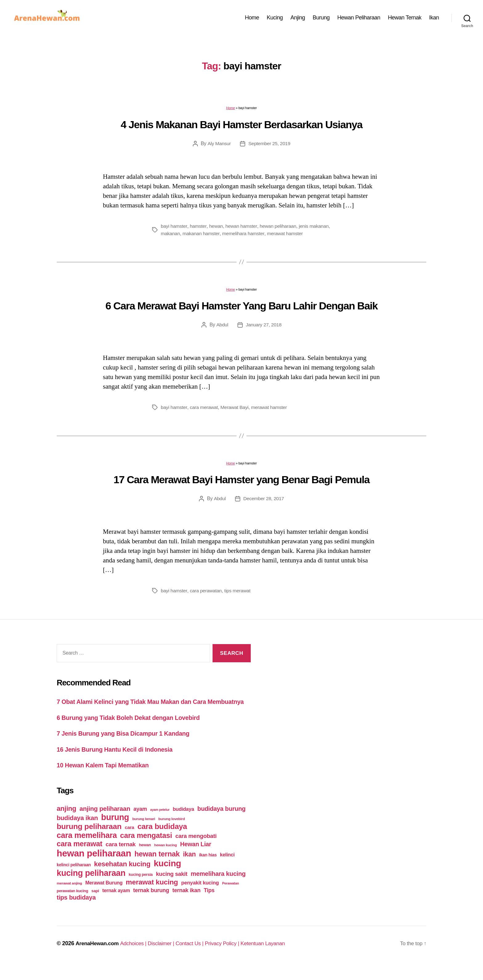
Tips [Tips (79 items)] (209, 904)
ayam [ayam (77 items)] (140, 823)
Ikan (434, 19)
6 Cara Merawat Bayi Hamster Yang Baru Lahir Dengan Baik (241, 309)
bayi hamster (174, 230)
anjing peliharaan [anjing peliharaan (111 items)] (105, 822)
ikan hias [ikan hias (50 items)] (208, 868)
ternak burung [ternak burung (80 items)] (151, 904)
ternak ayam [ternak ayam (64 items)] (116, 904)
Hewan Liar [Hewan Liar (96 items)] (196, 858)
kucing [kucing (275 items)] (167, 877)
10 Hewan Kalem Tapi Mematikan (106, 779)
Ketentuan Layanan (273, 957)
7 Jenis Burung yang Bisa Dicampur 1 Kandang (128, 747)
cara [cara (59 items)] (129, 841)
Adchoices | (137, 957)
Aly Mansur (218, 147)
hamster (199, 230)
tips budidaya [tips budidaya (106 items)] (76, 911)
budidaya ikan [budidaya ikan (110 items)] (77, 831)
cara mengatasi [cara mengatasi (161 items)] (146, 849)
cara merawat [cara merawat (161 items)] (79, 857)
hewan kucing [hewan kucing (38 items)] (166, 858)
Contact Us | (196, 957)
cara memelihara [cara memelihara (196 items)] (87, 849)
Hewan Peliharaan (359, 19)
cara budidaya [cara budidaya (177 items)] (162, 840)
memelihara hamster (267, 237)
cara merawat (205, 411)
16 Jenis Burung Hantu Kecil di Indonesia (119, 763)
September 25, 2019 (270, 147)
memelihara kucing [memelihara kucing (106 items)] (218, 887)
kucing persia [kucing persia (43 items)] (141, 888)
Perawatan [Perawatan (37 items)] (231, 897)
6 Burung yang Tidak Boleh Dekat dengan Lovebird (133, 731)
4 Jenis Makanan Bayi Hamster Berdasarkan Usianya (242, 128)
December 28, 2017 (264, 502)
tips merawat (239, 594)
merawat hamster (310, 237)
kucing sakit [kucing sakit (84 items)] (172, 887)
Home (252, 19)
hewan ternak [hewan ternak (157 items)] (157, 868)
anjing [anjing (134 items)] (67, 822)
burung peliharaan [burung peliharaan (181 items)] (89, 840)
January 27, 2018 (264, 328)
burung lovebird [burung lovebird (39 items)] (172, 832)
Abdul (222, 328)
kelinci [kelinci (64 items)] (227, 868)
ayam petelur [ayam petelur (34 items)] (160, 823)
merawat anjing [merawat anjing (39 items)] (69, 897)
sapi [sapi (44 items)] (95, 904)
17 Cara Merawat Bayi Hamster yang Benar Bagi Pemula (241, 483)
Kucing (275, 19)
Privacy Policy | (230, 957)
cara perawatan (207, 594)
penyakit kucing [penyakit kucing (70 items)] (200, 896)
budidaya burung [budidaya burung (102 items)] (222, 822)
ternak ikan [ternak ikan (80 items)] (186, 904)
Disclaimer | (166, 957)
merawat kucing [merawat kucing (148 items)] (152, 896)
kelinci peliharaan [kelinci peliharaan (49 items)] (74, 878)
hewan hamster (243, 230)
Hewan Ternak (405, 19)
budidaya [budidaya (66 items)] (183, 823)
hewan (217, 230)
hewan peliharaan (280, 230)
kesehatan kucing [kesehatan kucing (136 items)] (122, 878)
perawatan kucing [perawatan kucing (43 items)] (72, 904)
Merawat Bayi (236, 411)
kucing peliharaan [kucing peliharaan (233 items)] (91, 887)
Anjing (298, 19)
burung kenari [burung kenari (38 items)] (144, 832)
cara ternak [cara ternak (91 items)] (121, 858)
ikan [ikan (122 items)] (189, 868)
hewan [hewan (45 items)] (145, 858)
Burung (321, 19)
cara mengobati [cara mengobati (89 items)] (196, 849)
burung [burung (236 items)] (115, 831)
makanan (193, 237)
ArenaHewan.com (98, 957)
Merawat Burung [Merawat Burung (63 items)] (104, 896)
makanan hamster (224, 237)
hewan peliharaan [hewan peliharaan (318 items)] (94, 867)
